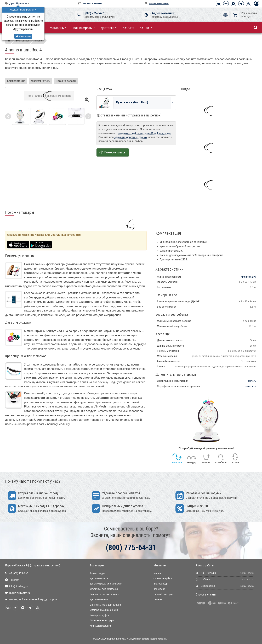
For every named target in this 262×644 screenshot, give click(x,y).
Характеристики (40, 81)
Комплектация (16, 81)
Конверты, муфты (100, 615)
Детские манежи (99, 600)
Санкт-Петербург (163, 579)
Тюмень (158, 600)
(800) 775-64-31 (95, 13)
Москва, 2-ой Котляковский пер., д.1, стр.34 (33, 600)
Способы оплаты (206, 594)
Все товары (97, 565)
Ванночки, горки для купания (106, 605)
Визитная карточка (20, 593)
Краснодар (159, 589)
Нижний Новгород (163, 594)
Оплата (129, 28)
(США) (248, 277)
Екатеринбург (161, 584)
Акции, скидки (98, 573)
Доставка (109, 28)
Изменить (23, 36)
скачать (252, 381)
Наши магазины (159, 3)
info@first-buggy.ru (19, 586)
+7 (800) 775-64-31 (19, 573)
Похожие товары (66, 81)
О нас (146, 28)
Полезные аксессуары (102, 621)
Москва (158, 573)
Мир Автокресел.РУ (101, 626)
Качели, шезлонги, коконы (104, 594)
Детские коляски (99, 579)
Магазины (59, 28)
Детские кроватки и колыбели (106, 584)
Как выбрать (84, 28)
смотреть (251, 386)
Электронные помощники (104, 610)
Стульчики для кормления (104, 589)
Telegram (14, 580)
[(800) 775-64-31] (79, 15)
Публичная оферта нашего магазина (149, 639)
